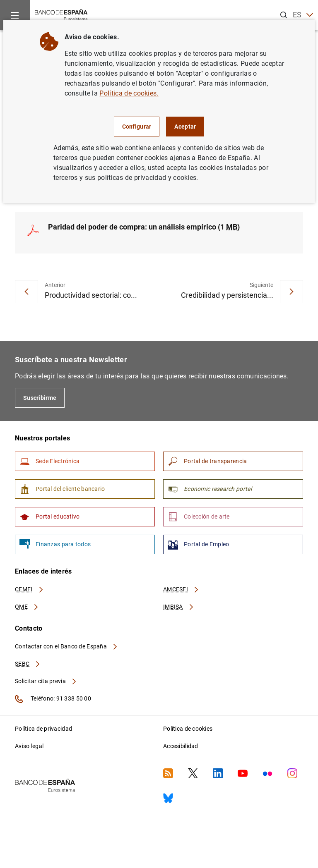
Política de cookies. (129, 93)
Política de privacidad (43, 729)
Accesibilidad (181, 746)
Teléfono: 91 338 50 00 (53, 699)
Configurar (137, 127)
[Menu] (15, 15)
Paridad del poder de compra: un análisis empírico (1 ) (144, 227)
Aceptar (185, 127)
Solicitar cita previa (46, 681)
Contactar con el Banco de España (67, 646)
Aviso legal (29, 746)
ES (303, 15)
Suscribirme (40, 398)
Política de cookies (188, 729)
